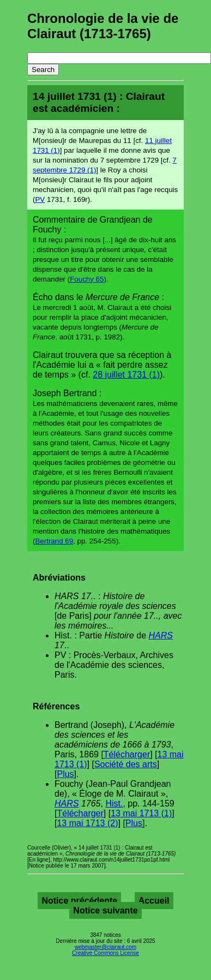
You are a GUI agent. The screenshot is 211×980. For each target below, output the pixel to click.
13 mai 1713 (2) (87, 823)
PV (40, 199)
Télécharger (127, 754)
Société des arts (126, 764)
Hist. (114, 803)
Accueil (154, 901)
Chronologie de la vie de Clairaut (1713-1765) (103, 26)
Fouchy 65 (87, 279)
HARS (161, 635)
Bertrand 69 (54, 541)
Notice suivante (105, 910)
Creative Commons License (106, 953)
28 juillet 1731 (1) (126, 375)
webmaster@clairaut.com (106, 947)
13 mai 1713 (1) (141, 813)
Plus (65, 774)
